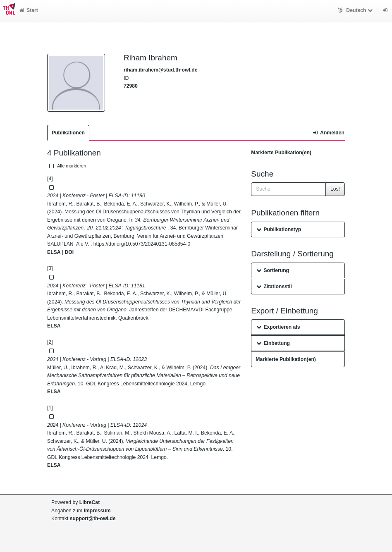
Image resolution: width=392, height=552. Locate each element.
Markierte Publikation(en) (281, 153)
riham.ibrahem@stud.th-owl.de (160, 70)
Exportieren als (278, 327)
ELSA (54, 252)
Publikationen (68, 133)
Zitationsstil (274, 287)
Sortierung (273, 270)
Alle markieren (67, 166)
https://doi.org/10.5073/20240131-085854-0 (142, 244)
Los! (335, 189)
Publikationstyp (279, 229)
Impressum (97, 511)
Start (29, 10)
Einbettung (273, 343)
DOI (69, 252)
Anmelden (329, 133)
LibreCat (90, 502)
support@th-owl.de (93, 519)
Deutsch (356, 10)
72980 (131, 86)
